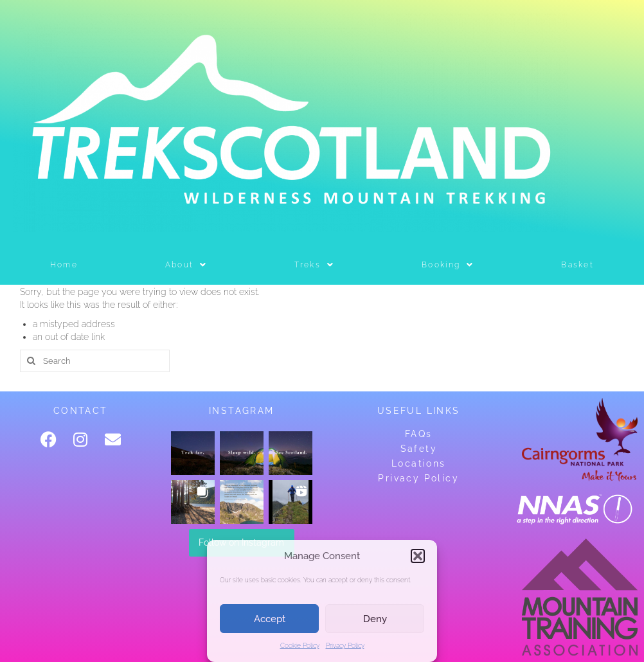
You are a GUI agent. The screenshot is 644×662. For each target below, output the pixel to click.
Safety (419, 449)
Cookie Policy (300, 646)
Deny (375, 619)
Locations (419, 463)
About (186, 265)
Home (64, 265)
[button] (418, 556)
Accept (270, 619)
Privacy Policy (345, 646)
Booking (448, 265)
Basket (577, 265)
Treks (314, 265)
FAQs (419, 434)
